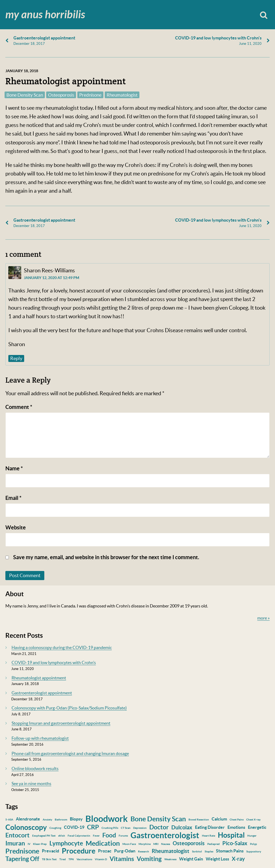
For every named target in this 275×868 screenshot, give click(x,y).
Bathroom (61, 820)
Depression (140, 828)
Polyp (254, 844)
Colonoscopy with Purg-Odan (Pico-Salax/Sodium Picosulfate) (69, 708)
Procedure (79, 851)
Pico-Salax (235, 843)
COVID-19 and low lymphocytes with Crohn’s (54, 662)
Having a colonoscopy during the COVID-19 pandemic (62, 647)
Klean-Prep (40, 844)
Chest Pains (237, 820)
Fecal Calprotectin (79, 836)
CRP (93, 827)
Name (14, 468)
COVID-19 (74, 827)
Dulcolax (182, 827)
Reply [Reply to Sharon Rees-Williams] (16, 358)
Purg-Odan (125, 851)
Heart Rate (209, 836)
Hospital (231, 835)
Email (13, 498)
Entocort (17, 835)
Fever (96, 836)
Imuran (15, 843)
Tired (63, 859)
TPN (71, 859)
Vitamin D (101, 859)
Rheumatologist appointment (39, 678)
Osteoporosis (61, 95)
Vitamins (122, 859)
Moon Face (129, 844)
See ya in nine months (31, 783)
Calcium (219, 819)
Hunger (252, 836)
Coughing (55, 828)
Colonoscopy (26, 827)
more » (263, 618)
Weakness (170, 859)
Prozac (105, 851)
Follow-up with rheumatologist (40, 738)
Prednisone (90, 95)
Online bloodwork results (35, 768)
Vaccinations (84, 859)
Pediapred (214, 844)
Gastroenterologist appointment (42, 693)
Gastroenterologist (165, 835)
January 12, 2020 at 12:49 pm (52, 278)
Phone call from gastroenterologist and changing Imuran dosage (70, 753)
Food (109, 835)
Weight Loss (217, 859)
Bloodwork (107, 819)
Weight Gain (191, 859)
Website (16, 527)
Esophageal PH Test (44, 836)
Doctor (159, 827)
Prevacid (50, 851)
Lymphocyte (66, 843)
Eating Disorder (210, 827)
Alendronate (28, 819)
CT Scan (126, 828)
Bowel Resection (199, 820)
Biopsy (76, 819)
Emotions (236, 827)
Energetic (257, 827)
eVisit (62, 836)
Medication (103, 843)
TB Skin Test (49, 859)
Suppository (254, 851)
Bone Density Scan (25, 95)
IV (29, 844)
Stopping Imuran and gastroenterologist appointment (61, 723)
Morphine (145, 844)
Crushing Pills (110, 828)
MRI (156, 844)
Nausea (166, 844)
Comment (19, 407)
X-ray (238, 859)
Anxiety (47, 820)
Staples (209, 851)
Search (264, 15)
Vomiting (149, 859)
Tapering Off (22, 859)
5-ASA (9, 820)
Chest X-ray (253, 820)
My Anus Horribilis (45, 15)
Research (144, 851)
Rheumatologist (122, 95)
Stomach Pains (230, 851)
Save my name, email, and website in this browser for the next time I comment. (106, 557)
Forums (123, 836)
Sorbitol (197, 851)
